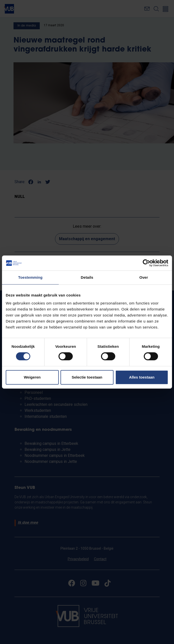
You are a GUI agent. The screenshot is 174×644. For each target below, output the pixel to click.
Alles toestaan (142, 377)
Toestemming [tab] (30, 277)
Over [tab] (144, 277)
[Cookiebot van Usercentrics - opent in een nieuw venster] (146, 263)
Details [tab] (87, 277)
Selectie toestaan (87, 377)
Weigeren (32, 377)
